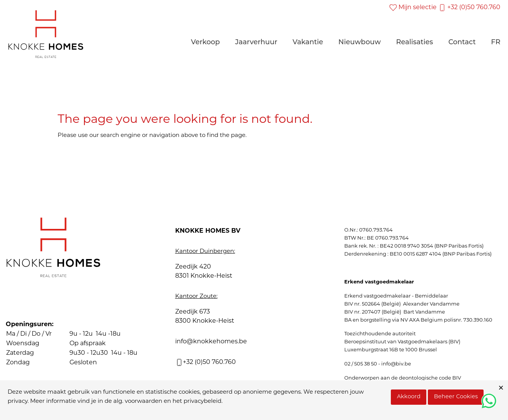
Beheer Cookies (456, 397)
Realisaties (415, 42)
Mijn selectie (413, 8)
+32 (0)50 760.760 (469, 8)
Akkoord (409, 397)
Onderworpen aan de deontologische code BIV (403, 378)
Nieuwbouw (360, 42)
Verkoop (205, 42)
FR (496, 42)
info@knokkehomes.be (211, 342)
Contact (462, 42)
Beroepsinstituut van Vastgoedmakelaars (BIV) (402, 342)
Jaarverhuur (256, 42)
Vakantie (308, 42)
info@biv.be (396, 364)
